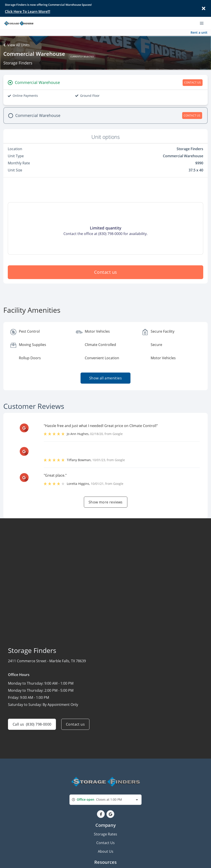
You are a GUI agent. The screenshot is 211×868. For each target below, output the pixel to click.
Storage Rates (105, 834)
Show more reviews (106, 502)
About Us (106, 851)
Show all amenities (105, 378)
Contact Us (105, 843)
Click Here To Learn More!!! (28, 12)
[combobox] (105, 800)
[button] (101, 814)
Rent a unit (199, 32)
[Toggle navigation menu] (203, 23)
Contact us (106, 272)
